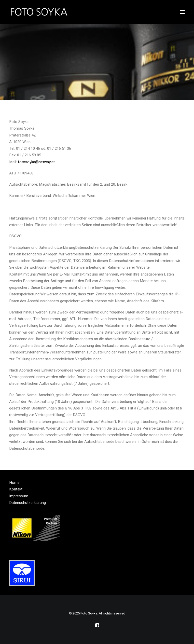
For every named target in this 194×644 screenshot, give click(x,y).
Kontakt (16, 489)
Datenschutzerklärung (27, 503)
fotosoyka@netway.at (36, 162)
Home (14, 483)
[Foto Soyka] (39, 12)
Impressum (19, 496)
